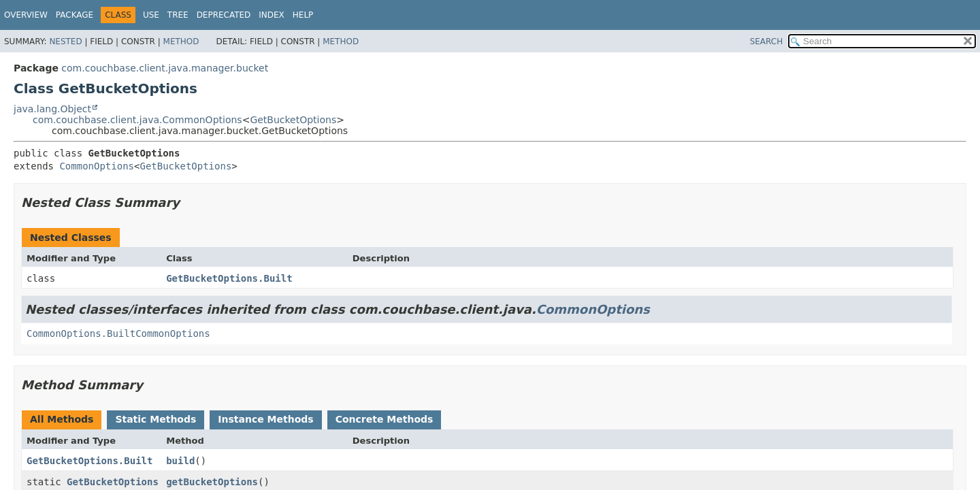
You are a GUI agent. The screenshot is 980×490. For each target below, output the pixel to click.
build (180, 461)
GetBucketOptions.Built (229, 278)
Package (75, 15)
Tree (178, 15)
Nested (65, 42)
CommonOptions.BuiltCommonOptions (118, 333)
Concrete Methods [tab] (385, 419)
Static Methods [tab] (156, 419)
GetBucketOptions (293, 120)
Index (272, 15)
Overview (26, 15)
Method (181, 42)
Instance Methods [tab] (265, 419)
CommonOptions (97, 166)
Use (151, 15)
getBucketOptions (212, 482)
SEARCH (767, 42)
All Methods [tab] (62, 419)
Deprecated (224, 15)
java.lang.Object (52, 109)
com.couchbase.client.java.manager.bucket (165, 68)
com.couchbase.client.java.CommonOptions (137, 120)
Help (303, 15)
